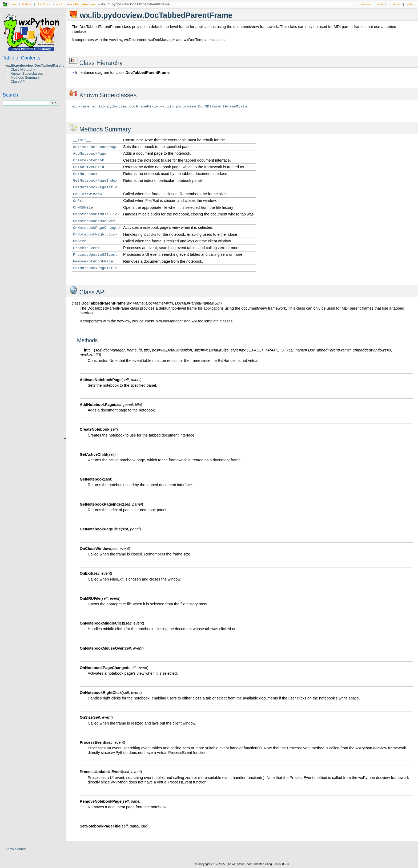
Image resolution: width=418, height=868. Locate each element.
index (410, 4)
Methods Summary (25, 77)
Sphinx (277, 864)
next (380, 4)
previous (365, 4)
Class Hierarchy (23, 69)
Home (12, 4)
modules (395, 4)
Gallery (27, 4)
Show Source (16, 849)
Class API (18, 81)
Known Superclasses (27, 73)
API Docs (44, 4)
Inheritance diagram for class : (121, 73)
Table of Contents (21, 58)
